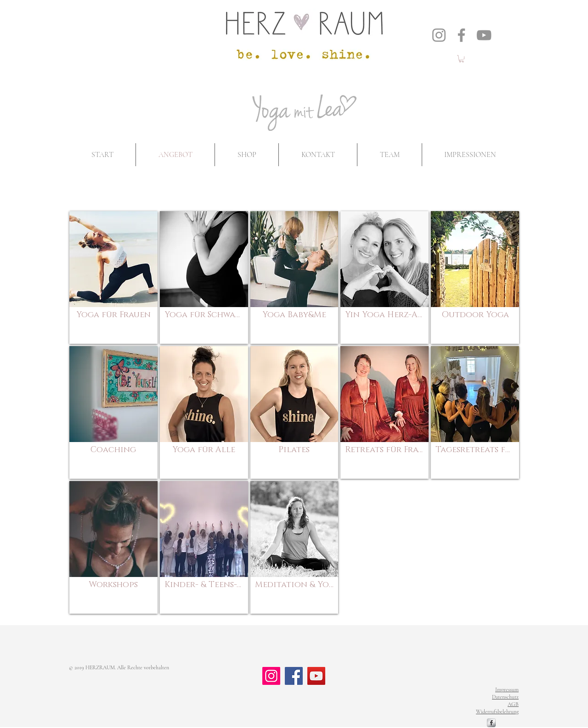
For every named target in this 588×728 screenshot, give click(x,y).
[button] (461, 59)
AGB (513, 704)
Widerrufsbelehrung (497, 711)
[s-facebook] (491, 723)
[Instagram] (439, 35)
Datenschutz (505, 697)
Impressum (507, 689)
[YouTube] (484, 35)
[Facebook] (461, 35)
